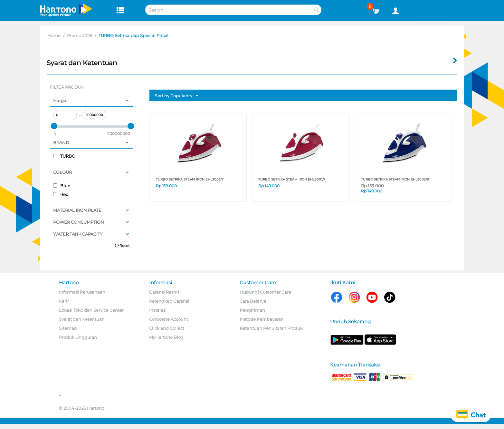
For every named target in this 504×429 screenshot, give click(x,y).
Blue (62, 186)
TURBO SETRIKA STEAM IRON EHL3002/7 (190, 179)
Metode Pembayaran (262, 319)
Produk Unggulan (78, 337)
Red (61, 194)
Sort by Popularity (176, 96)
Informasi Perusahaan (82, 292)
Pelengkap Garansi (169, 301)
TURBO (64, 156)
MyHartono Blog (166, 337)
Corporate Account (169, 319)
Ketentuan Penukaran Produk (271, 328)
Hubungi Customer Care (265, 292)
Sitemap (68, 328)
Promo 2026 (80, 35)
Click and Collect (167, 328)
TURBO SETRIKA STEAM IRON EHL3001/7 (292, 179)
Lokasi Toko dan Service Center (91, 310)
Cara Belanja (253, 301)
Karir (64, 301)
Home (54, 35)
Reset (124, 246)
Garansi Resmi (164, 292)
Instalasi (158, 310)
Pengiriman (252, 310)
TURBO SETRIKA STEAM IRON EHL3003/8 (395, 179)
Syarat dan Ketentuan (82, 319)
